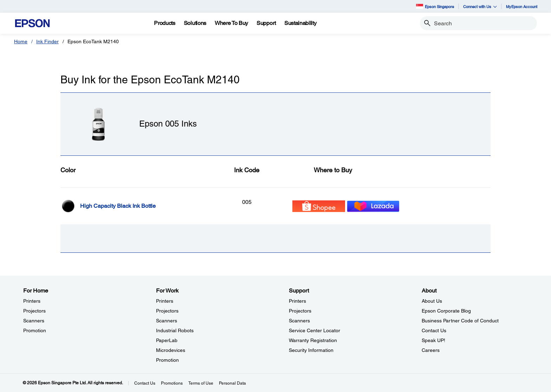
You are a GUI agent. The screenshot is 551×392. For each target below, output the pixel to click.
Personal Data (232, 383)
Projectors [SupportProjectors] (300, 311)
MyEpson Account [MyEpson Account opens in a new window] (522, 7)
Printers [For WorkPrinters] (165, 301)
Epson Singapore (435, 6)
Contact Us (145, 383)
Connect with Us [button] (480, 7)
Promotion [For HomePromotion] (35, 330)
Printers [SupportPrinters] (297, 301)
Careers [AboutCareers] (431, 350)
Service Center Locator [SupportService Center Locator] (315, 330)
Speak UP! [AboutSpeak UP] (433, 340)
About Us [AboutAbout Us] (432, 301)
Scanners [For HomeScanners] (34, 321)
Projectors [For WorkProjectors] (167, 311)
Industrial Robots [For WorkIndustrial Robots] (175, 330)
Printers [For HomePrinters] (32, 301)
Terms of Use (201, 383)
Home (21, 41)
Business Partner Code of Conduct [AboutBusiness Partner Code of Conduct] (460, 321)
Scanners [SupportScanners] (299, 321)
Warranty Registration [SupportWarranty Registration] (313, 340)
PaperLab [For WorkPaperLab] (167, 340)
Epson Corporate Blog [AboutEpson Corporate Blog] (446, 311)
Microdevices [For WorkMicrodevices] (171, 350)
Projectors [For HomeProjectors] (34, 311)
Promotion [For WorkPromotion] (167, 360)
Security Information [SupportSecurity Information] (311, 350)
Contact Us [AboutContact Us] (434, 330)
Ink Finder (47, 41)
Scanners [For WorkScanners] (167, 321)
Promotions (172, 383)
